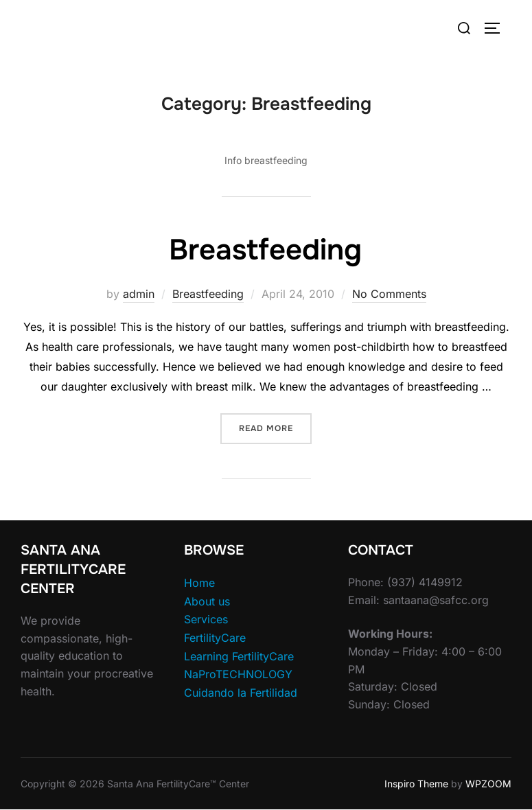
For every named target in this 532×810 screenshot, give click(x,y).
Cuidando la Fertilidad (241, 693)
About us (207, 601)
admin (139, 294)
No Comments (389, 294)
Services (206, 619)
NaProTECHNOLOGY (238, 674)
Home (199, 583)
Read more (275, 427)
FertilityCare (215, 638)
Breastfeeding (265, 250)
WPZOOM (488, 784)
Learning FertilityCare (239, 656)
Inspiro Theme (416, 784)
